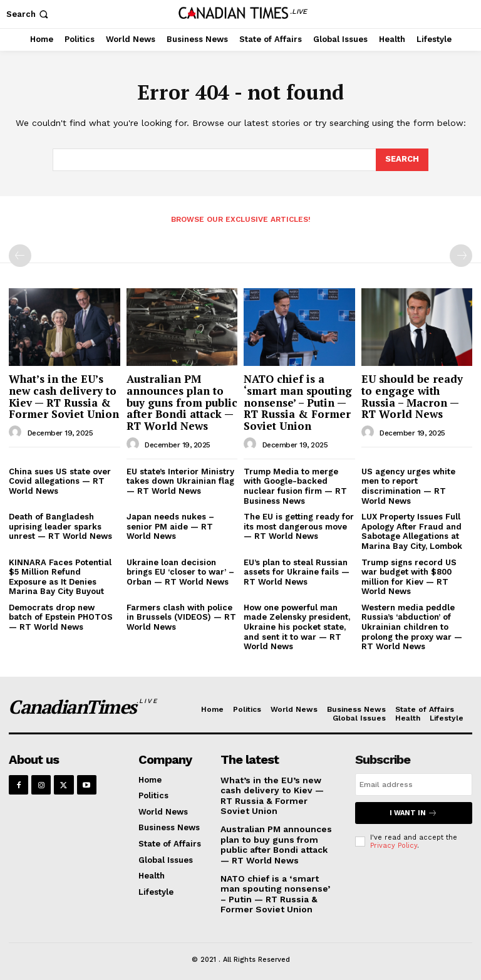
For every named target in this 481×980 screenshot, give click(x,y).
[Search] (402, 160)
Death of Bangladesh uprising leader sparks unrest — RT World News (60, 526)
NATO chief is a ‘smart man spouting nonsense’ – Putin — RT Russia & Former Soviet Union (298, 402)
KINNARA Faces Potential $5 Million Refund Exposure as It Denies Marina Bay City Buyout (60, 577)
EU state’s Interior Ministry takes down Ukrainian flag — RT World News (180, 481)
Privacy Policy (394, 846)
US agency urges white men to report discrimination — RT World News (408, 486)
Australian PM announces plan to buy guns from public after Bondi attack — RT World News (182, 402)
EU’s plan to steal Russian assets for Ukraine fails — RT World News (297, 572)
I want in (413, 813)
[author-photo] (17, 432)
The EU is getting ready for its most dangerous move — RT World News (299, 526)
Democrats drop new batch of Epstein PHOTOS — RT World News (61, 617)
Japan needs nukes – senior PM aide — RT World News (170, 526)
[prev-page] (20, 256)
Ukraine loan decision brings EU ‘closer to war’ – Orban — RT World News (180, 572)
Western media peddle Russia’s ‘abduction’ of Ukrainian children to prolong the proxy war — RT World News (412, 627)
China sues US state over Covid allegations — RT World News (60, 481)
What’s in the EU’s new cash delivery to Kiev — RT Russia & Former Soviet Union (64, 396)
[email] (414, 785)
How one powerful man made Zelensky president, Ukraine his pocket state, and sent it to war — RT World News (297, 627)
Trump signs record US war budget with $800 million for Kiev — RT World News (409, 577)
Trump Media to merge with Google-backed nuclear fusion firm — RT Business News (295, 486)
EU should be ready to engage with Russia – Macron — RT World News (412, 396)
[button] (28, 14)
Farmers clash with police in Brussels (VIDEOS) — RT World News (181, 617)
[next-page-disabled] (461, 256)
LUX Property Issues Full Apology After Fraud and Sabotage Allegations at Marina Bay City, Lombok (412, 531)
